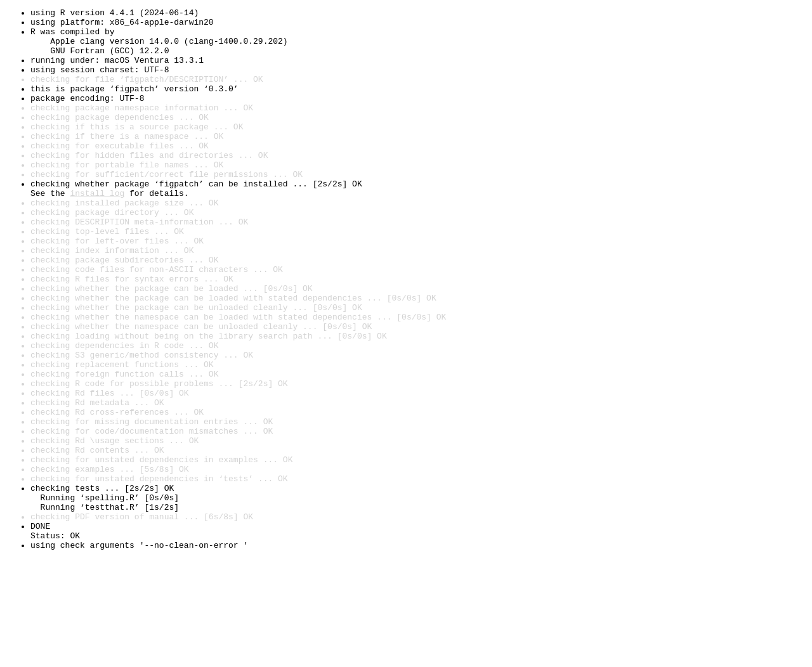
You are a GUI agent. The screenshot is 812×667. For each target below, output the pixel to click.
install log (97, 231)
